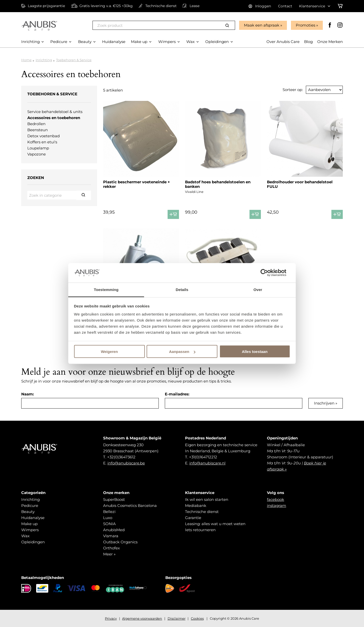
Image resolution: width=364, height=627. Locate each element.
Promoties (305, 25)
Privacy (111, 618)
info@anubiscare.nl (207, 463)
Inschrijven (324, 403)
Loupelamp (38, 148)
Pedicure (30, 506)
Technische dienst (202, 512)
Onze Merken (330, 42)
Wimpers (30, 530)
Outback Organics (120, 542)
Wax (25, 536)
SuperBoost (114, 499)
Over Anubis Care (283, 42)
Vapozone (37, 154)
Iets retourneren (200, 530)
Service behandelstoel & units (55, 112)
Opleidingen (33, 542)
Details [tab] (182, 289)
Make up (29, 524)
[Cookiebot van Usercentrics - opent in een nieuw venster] (268, 273)
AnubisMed (114, 530)
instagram (277, 506)
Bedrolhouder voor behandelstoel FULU (300, 184)
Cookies (197, 618)
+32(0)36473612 (121, 457)
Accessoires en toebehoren (54, 118)
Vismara (111, 536)
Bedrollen (36, 124)
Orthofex (111, 548)
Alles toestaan (255, 352)
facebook (276, 499)
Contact (285, 6)
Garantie (193, 518)
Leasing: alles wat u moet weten (215, 524)
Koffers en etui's (42, 142)
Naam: (28, 394)
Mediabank (196, 506)
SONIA (109, 524)
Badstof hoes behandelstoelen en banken (218, 184)
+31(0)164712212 (203, 457)
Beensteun (38, 130)
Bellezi (109, 512)
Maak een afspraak (262, 25)
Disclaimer (177, 618)
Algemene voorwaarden (142, 618)
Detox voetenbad (43, 136)
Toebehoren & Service (74, 60)
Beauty (28, 512)
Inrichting (44, 60)
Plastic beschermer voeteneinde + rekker (136, 184)
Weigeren (109, 352)
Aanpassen (182, 352)
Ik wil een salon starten (207, 499)
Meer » (109, 554)
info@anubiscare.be (126, 463)
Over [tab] (258, 289)
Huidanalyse (33, 518)
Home (26, 60)
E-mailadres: (177, 394)
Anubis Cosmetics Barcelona (130, 506)
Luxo (108, 518)
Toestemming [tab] (106, 289)
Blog (308, 42)
